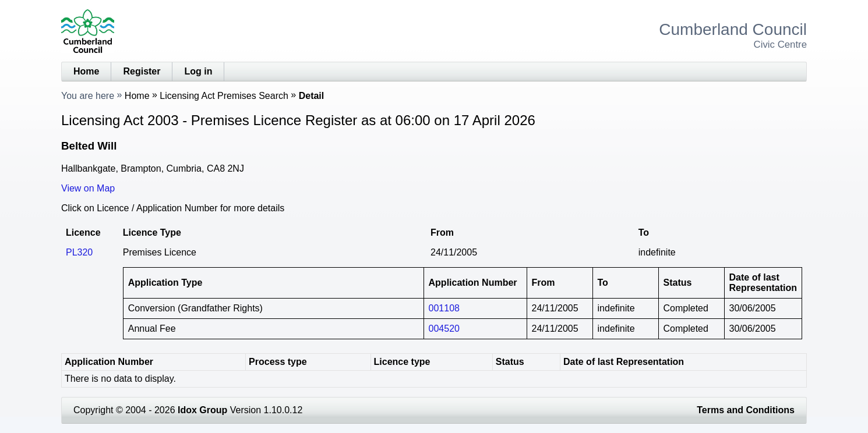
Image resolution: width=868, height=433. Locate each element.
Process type (278, 362)
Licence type (402, 362)
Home (86, 71)
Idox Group (202, 410)
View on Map (88, 188)
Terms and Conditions (746, 410)
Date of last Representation (624, 362)
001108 (444, 308)
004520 (444, 329)
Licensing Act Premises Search (224, 96)
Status (510, 362)
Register (142, 71)
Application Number (109, 362)
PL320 (79, 252)
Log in (198, 71)
